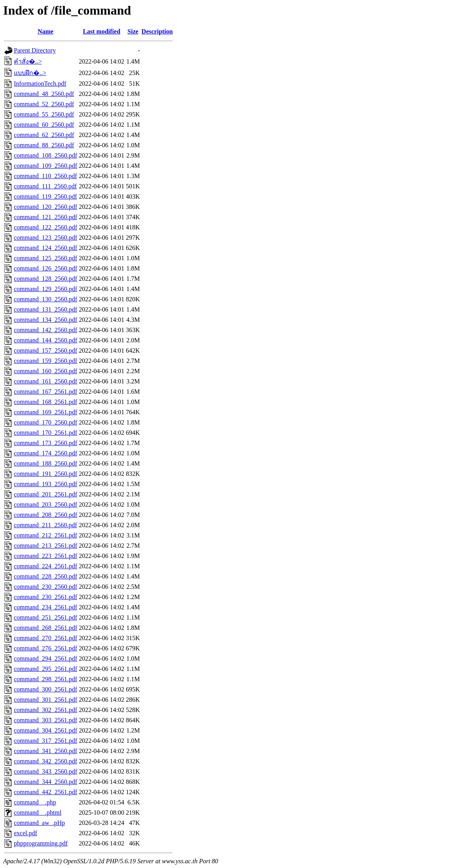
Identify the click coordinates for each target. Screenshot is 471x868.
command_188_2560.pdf (45, 463)
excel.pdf (25, 833)
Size (133, 31)
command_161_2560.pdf (45, 381)
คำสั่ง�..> (28, 61)
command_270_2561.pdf (45, 638)
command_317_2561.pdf (45, 741)
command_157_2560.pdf (45, 350)
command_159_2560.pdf (45, 361)
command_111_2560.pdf (45, 186)
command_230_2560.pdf (45, 587)
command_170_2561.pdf (45, 433)
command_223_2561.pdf (45, 556)
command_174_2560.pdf (45, 453)
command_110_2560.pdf (45, 176)
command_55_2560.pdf (44, 114)
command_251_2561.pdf (45, 617)
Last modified (102, 31)
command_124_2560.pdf (45, 248)
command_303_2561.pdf (45, 720)
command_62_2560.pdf (44, 135)
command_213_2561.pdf (45, 546)
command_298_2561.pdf (45, 679)
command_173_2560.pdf (45, 443)
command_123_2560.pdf (45, 238)
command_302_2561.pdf (45, 710)
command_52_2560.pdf (44, 104)
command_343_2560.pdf (45, 771)
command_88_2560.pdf (44, 145)
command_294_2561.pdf (45, 659)
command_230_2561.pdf (45, 597)
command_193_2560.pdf (45, 484)
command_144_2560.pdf (45, 340)
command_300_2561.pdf (45, 689)
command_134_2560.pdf (45, 320)
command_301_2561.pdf (45, 700)
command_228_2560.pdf (45, 576)
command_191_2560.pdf (45, 474)
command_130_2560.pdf (45, 299)
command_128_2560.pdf (45, 279)
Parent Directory (35, 50)
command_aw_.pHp (39, 823)
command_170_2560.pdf (45, 422)
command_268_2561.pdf (45, 628)
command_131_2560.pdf (45, 309)
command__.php (35, 802)
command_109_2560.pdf (45, 166)
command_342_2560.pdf (45, 761)
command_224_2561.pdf (45, 566)
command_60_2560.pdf (44, 125)
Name (45, 31)
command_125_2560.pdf (45, 258)
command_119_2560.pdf (45, 196)
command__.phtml (38, 813)
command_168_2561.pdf (45, 402)
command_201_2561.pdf (45, 494)
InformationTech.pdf (40, 84)
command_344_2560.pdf (45, 782)
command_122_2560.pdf (45, 227)
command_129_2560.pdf (45, 289)
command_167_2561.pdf (45, 392)
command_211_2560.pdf (45, 525)
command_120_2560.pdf (45, 207)
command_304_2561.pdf (45, 730)
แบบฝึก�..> (30, 73)
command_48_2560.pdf (44, 94)
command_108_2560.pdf (45, 155)
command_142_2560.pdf (45, 330)
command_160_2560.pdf (45, 371)
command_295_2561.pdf (45, 669)
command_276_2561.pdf (45, 648)
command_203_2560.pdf (45, 504)
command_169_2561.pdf (45, 412)
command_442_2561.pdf (45, 792)
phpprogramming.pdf (41, 843)
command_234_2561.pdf (45, 607)
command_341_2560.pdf (45, 751)
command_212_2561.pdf (45, 535)
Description (157, 31)
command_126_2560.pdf (45, 268)
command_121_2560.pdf (45, 217)
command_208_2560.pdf (45, 515)
